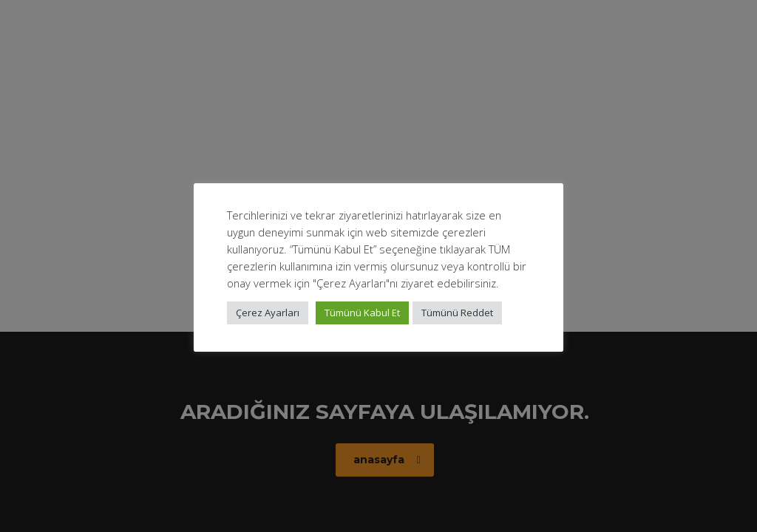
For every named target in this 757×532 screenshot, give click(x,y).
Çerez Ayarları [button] (268, 313)
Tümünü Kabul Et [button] (362, 313)
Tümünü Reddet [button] (457, 313)
